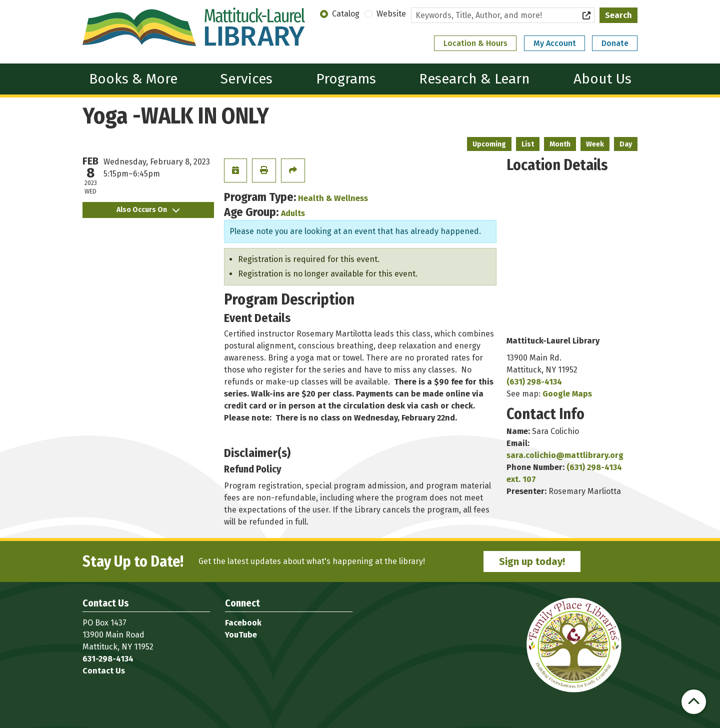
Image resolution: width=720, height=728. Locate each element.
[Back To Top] (694, 702)
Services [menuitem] (246, 79)
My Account (555, 43)
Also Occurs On (148, 210)
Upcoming (489, 144)
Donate (615, 43)
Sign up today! (532, 561)
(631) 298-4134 (534, 382)
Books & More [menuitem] (133, 79)
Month (560, 144)
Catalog (346, 14)
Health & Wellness (333, 198)
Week (595, 144)
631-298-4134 (108, 659)
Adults (293, 213)
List (528, 144)
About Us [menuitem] (602, 79)
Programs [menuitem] (346, 79)
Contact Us (104, 671)
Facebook (243, 623)
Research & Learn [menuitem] (474, 79)
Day (626, 144)
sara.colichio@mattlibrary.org (565, 455)
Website (391, 14)
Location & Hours (475, 43)
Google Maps (567, 394)
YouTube (241, 635)
